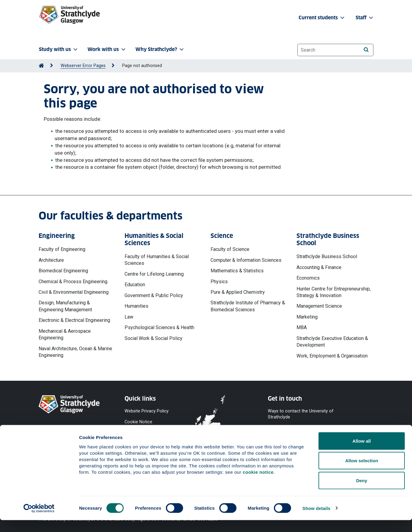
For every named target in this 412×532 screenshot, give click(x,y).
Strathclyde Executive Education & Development (332, 342)
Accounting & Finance (319, 267)
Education (135, 285)
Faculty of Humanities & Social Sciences (157, 260)
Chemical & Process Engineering (73, 282)
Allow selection (361, 473)
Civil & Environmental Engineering (74, 292)
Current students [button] (322, 18)
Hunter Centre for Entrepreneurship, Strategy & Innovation (334, 292)
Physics (219, 282)
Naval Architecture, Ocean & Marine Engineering (75, 352)
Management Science (319, 306)
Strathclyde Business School (327, 256)
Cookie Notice (138, 422)
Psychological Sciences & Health (159, 327)
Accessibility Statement (148, 433)
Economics (308, 278)
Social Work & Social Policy (154, 338)
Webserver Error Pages (83, 66)
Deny (362, 492)
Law (129, 317)
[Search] (366, 50)
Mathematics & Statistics (237, 271)
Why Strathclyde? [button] (160, 49)
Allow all (362, 453)
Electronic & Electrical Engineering (74, 320)
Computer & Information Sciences (246, 260)
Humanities (136, 306)
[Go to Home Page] (41, 66)
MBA (302, 327)
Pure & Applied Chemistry (238, 292)
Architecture (51, 260)
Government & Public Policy (154, 295)
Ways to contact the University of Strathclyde (301, 414)
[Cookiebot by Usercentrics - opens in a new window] (39, 520)
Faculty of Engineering (62, 249)
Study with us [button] (59, 49)
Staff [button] (365, 18)
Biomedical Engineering (63, 271)
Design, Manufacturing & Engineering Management (65, 306)
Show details (317, 520)
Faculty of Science (230, 249)
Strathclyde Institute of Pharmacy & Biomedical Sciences (248, 306)
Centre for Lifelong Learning (154, 274)
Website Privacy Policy (147, 411)
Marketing (307, 317)
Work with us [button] (107, 49)
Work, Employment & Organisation (332, 356)
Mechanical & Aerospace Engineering (65, 334)
